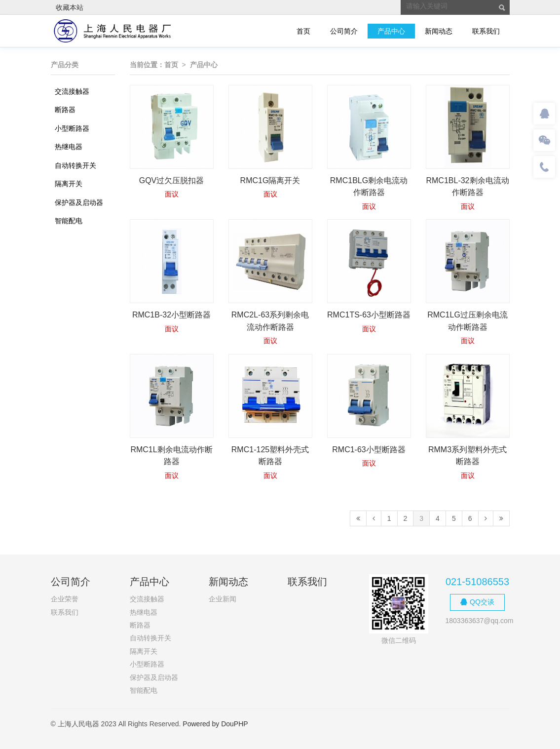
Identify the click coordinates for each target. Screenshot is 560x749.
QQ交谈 (477, 602)
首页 (303, 31)
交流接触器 (72, 91)
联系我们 (486, 31)
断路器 (65, 110)
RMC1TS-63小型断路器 (369, 315)
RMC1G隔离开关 (270, 180)
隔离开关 (69, 184)
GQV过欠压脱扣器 (172, 180)
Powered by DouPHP (215, 724)
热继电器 (69, 147)
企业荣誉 (65, 599)
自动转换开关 (75, 165)
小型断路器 (72, 128)
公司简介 (344, 31)
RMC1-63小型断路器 (369, 450)
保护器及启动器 (79, 202)
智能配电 (69, 221)
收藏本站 (70, 7)
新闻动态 (439, 31)
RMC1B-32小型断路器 (171, 315)
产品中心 (391, 31)
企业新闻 (223, 599)
